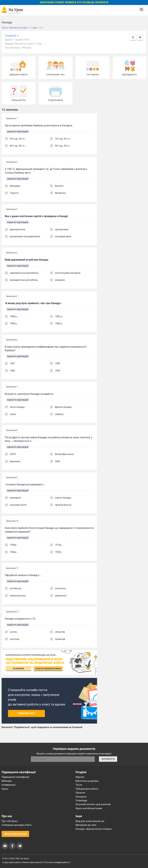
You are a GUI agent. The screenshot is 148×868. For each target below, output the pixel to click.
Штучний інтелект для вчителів (93, 804)
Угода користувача (11, 862)
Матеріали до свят (86, 825)
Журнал (80, 777)
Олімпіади (81, 800)
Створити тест (26, 713)
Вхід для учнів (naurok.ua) (90, 821)
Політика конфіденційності (57, 862)
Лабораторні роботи (87, 789)
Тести (79, 785)
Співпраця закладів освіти (17, 825)
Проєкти (80, 793)
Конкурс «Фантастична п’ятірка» (94, 829)
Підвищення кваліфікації (16, 777)
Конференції (9, 785)
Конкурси (81, 797)
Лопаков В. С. (12, 36)
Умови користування (32, 862)
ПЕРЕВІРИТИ (108, 759)
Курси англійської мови (89, 808)
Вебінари (7, 781)
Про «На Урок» (10, 821)
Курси (5, 789)
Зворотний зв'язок (15, 834)
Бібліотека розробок (87, 781)
